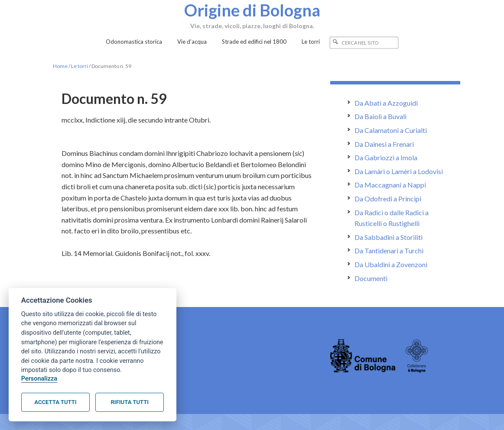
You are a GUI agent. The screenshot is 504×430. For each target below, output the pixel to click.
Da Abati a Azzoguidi (386, 103)
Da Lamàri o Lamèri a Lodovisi (399, 171)
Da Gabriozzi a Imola (386, 157)
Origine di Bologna (252, 10)
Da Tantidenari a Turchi (389, 251)
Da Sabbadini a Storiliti (389, 237)
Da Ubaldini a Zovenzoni (391, 264)
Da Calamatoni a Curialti (391, 130)
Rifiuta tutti (130, 402)
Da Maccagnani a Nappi (390, 185)
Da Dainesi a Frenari (384, 144)
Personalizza (39, 379)
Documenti (371, 278)
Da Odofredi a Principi (388, 199)
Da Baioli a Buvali (380, 116)
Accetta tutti (55, 402)
